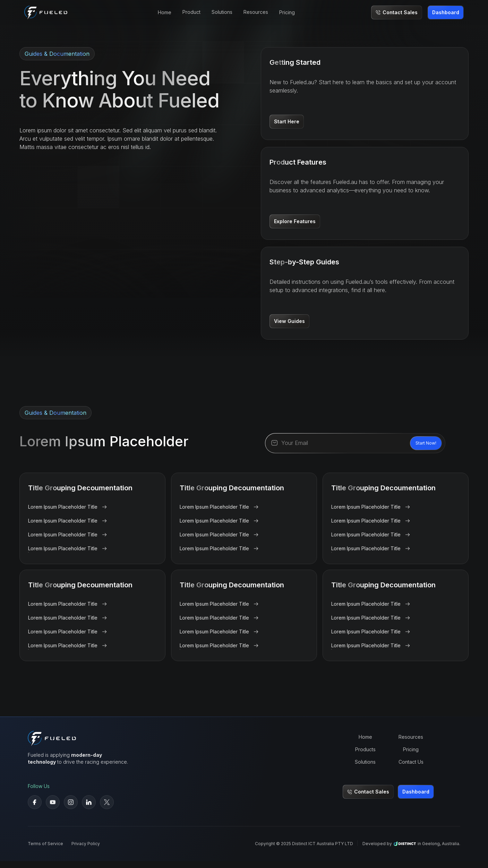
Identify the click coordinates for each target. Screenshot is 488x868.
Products (365, 749)
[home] (46, 12)
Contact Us (411, 762)
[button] (191, 12)
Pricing (287, 12)
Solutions (365, 762)
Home (165, 12)
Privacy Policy (86, 844)
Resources (411, 737)
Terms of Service (45, 844)
